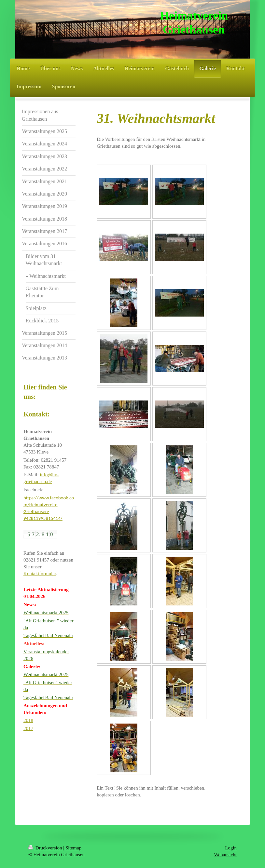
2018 (28, 720)
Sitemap (73, 848)
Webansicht (225, 855)
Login (231, 848)
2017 (28, 728)
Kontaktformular (40, 574)
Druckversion (46, 848)
